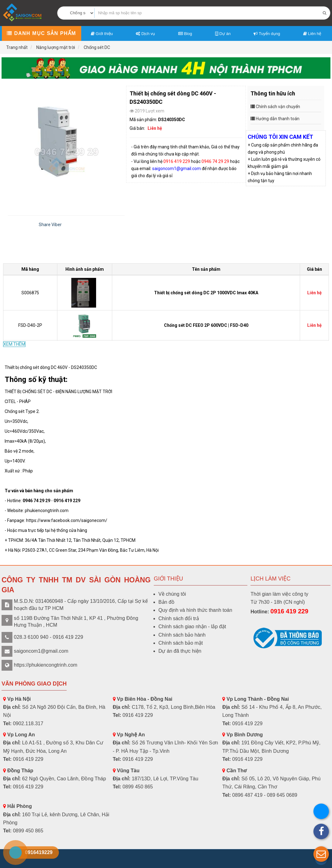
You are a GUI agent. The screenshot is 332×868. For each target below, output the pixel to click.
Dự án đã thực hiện (180, 651)
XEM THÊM (14, 344)
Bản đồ (166, 602)
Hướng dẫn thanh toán (278, 119)
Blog (185, 34)
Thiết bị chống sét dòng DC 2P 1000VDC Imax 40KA (206, 293)
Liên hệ (312, 34)
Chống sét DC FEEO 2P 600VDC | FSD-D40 (206, 325)
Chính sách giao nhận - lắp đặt (192, 627)
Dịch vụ (145, 34)
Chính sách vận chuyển (278, 107)
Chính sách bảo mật (181, 643)
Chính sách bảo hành (182, 635)
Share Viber (50, 225)
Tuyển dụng (267, 34)
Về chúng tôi (172, 594)
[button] (321, 854)
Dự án (223, 34)
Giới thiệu (102, 34)
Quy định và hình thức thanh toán (195, 610)
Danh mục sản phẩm (41, 33)
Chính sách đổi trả (179, 618)
